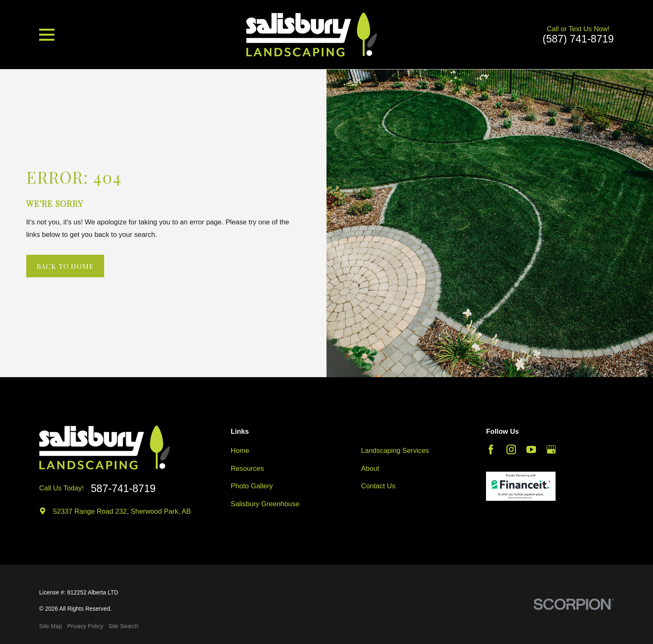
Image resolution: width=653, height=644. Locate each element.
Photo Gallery (252, 486)
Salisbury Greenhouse (265, 504)
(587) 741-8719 (578, 39)
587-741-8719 (123, 489)
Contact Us (378, 486)
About (370, 469)
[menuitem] (51, 626)
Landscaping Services (395, 451)
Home (240, 451)
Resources (247, 469)
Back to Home (65, 266)
